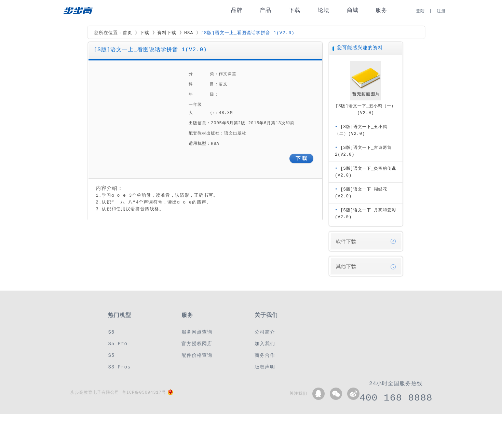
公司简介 (265, 332)
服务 (381, 10)
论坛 (324, 10)
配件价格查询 (197, 355)
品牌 (237, 10)
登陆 (420, 11)
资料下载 (167, 33)
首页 (127, 33)
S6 (111, 332)
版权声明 (265, 367)
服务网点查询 (197, 332)
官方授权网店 (197, 344)
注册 (441, 11)
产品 (266, 10)
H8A (189, 33)
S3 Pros (119, 367)
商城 (353, 10)
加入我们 (265, 344)
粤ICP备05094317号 (144, 393)
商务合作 (265, 355)
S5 (111, 355)
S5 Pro (118, 344)
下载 (295, 10)
